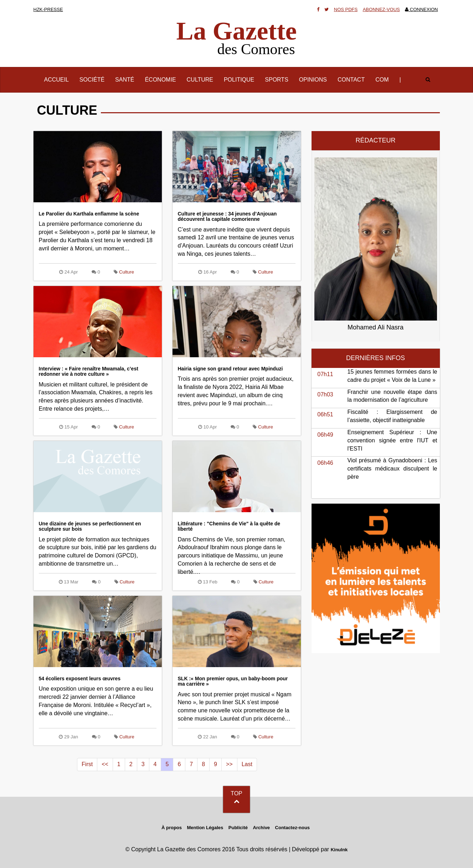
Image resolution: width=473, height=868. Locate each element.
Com (382, 80)
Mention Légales (205, 828)
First (87, 764)
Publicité (238, 828)
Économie (160, 80)
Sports (277, 80)
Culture (200, 80)
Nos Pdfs (346, 9)
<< (105, 764)
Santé (125, 80)
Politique (239, 80)
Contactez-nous (293, 828)
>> (229, 764)
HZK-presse (48, 9)
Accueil (59, 79)
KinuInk (339, 850)
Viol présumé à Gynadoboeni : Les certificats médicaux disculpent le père (392, 469)
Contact (351, 80)
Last (247, 764)
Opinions (313, 80)
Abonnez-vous (381, 9)
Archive (261, 828)
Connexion (421, 9)
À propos (172, 828)
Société (92, 80)
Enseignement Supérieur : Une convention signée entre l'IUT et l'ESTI (392, 440)
